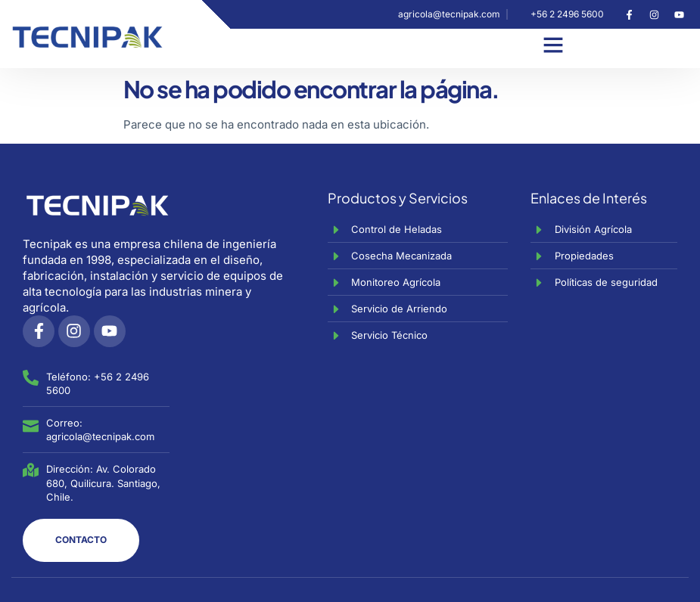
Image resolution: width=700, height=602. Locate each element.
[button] (553, 45)
